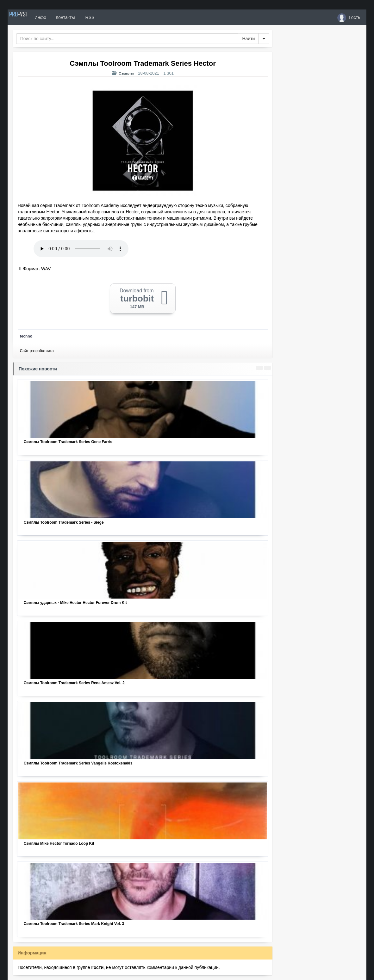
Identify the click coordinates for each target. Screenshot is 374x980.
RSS (105, 17)
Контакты (81, 17)
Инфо (56, 17)
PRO (27, 17)
